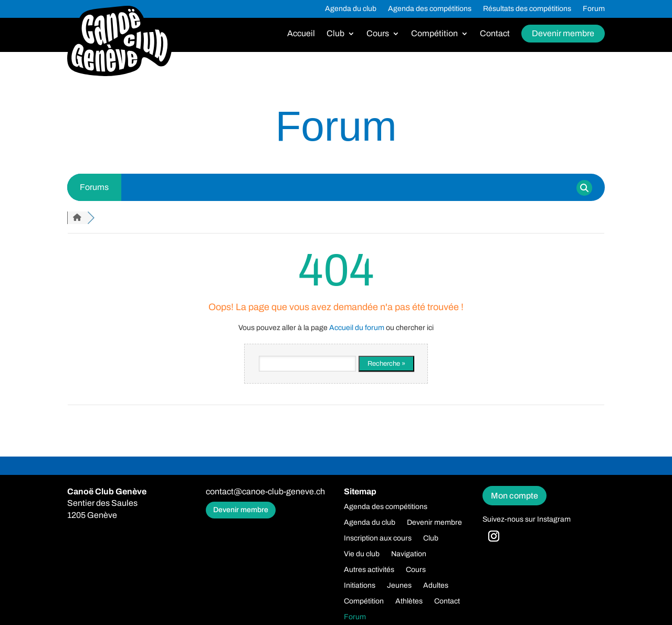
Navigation (409, 554)
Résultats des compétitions (527, 9)
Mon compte (514, 496)
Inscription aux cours (378, 538)
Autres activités (369, 570)
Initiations (360, 586)
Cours (378, 34)
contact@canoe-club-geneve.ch (265, 491)
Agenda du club (351, 9)
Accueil (301, 34)
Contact (495, 34)
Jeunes (399, 586)
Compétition (434, 34)
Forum (594, 9)
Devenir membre (563, 33)
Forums (94, 187)
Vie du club (362, 554)
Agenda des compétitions (430, 9)
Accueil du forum (357, 328)
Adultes (436, 586)
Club (335, 34)
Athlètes (409, 601)
